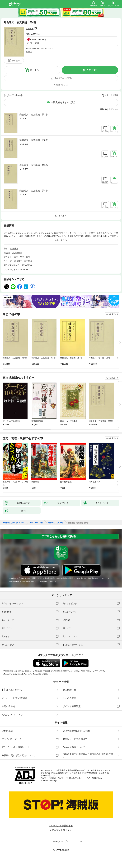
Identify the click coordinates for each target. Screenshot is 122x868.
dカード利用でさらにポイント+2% (38, 48)
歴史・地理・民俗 (22, 257)
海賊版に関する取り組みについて (19, 755)
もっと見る (111, 314)
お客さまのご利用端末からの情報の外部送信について (89, 755)
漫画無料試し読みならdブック (14, 523)
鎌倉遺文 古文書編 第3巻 (34, 165)
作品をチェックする (63, 78)
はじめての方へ (12, 690)
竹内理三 (30, 29)
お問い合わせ (8, 706)
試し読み (16, 61)
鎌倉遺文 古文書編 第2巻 (34, 140)
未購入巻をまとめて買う (63, 102)
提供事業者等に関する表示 (76, 731)
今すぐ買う (92, 70)
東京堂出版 (17, 253)
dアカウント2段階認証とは (15, 747)
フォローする (36, 28)
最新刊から (113, 109)
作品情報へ (59, 85)
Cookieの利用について (74, 747)
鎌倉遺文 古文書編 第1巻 (34, 114)
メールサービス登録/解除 (14, 698)
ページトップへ (61, 842)
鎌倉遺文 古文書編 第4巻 (34, 191)
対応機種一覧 (69, 690)
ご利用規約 (7, 731)
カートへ (34, 70)
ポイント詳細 (33, 43)
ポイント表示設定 (72, 706)
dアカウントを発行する (61, 826)
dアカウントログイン (12, 715)
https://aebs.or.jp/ (50, 780)
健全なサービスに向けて (75, 739)
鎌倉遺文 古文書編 (23, 261)
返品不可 (29, 52)
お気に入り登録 (111, 95)
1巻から (104, 109)
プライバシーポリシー (13, 739)
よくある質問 (69, 698)
